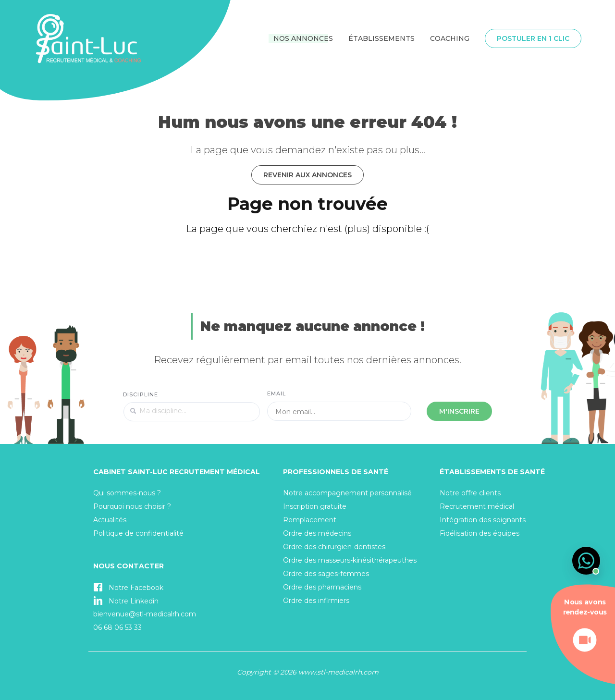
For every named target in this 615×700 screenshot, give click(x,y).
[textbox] (192, 412)
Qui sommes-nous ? (127, 493)
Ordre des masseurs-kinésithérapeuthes (350, 560)
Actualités (110, 520)
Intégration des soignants (483, 520)
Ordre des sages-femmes (326, 574)
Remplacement (310, 520)
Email (277, 393)
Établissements (381, 38)
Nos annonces (303, 38)
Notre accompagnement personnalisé (347, 493)
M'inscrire (459, 411)
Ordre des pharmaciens (322, 587)
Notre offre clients (470, 493)
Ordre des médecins (317, 533)
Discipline (141, 394)
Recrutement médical (477, 506)
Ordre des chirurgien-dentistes (334, 547)
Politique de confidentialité (138, 533)
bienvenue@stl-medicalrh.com (145, 614)
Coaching (450, 38)
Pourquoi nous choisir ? (132, 506)
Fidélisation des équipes (480, 533)
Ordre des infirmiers (316, 601)
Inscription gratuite (315, 506)
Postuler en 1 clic (533, 38)
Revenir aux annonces (307, 175)
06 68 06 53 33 (117, 627)
